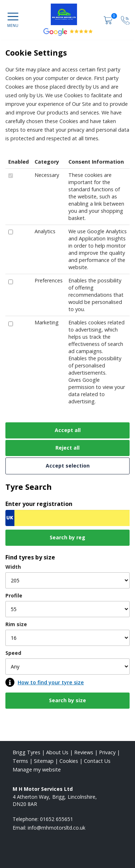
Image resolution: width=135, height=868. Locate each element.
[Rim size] (67, 638)
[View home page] (67, 14)
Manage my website (37, 770)
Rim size (16, 624)
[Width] (67, 580)
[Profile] (67, 609)
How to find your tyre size (51, 682)
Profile (14, 595)
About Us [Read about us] (57, 752)
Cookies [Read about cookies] (69, 761)
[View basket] (109, 20)
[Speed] (67, 667)
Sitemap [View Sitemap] (44, 761)
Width (13, 567)
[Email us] (57, 828)
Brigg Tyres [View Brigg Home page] (26, 752)
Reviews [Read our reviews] (84, 752)
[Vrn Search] (67, 518)
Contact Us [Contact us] (97, 761)
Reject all (67, 448)
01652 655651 (57, 819)
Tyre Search (29, 487)
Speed (13, 653)
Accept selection (68, 466)
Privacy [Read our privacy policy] (107, 752)
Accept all (68, 430)
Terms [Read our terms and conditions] (20, 761)
